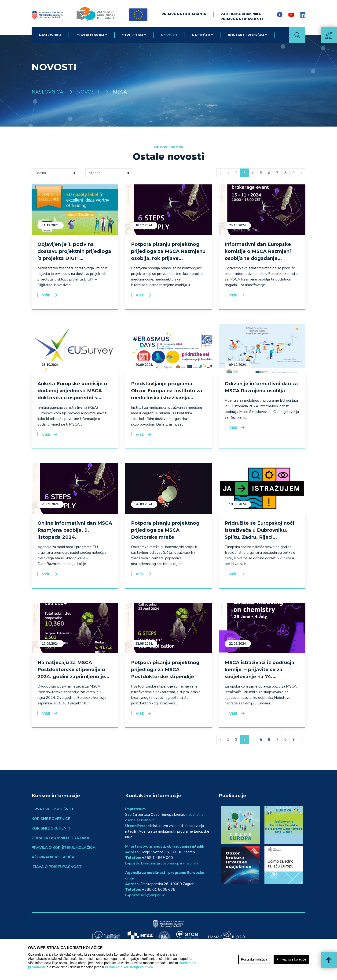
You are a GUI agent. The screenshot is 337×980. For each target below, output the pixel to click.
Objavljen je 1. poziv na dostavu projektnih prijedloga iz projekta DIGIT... (74, 251)
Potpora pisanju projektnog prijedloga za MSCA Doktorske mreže (165, 530)
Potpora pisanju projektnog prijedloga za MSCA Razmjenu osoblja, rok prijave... (168, 251)
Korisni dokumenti (51, 828)
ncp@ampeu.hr (153, 895)
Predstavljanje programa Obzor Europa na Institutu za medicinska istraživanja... (167, 391)
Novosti (169, 35)
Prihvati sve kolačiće (291, 959)
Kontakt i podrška (246, 35)
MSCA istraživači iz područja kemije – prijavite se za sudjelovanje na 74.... (260, 670)
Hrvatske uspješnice (53, 809)
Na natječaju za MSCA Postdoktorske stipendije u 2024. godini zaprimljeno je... (73, 670)
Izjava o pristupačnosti (57, 867)
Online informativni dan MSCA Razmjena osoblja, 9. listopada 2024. (75, 530)
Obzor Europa (90, 35)
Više (46, 295)
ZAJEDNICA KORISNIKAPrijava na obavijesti (242, 17)
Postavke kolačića (254, 959)
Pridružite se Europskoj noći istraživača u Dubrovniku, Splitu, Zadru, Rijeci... (259, 530)
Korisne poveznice (51, 819)
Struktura (133, 35)
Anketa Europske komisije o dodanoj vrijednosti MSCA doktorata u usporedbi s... (72, 391)
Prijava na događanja (184, 14)
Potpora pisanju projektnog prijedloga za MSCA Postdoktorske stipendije (165, 670)
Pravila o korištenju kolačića (64, 848)
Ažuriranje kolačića (53, 857)
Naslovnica (50, 35)
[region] (168, 959)
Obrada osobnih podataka (60, 838)
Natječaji (201, 35)
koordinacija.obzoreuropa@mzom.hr (170, 863)
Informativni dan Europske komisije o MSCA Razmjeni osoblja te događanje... (258, 251)
